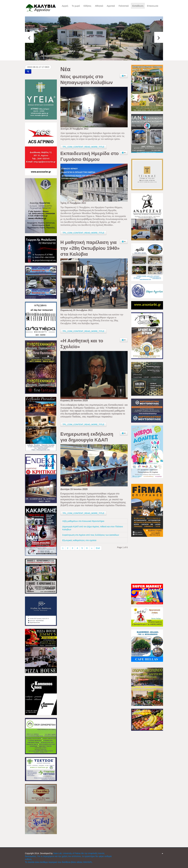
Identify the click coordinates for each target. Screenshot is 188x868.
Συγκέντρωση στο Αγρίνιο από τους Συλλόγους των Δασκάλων (91, 535)
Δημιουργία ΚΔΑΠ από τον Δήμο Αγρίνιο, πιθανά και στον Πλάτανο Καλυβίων (93, 528)
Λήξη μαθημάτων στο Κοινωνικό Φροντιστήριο (83, 521)
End (98, 548)
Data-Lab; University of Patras (67, 853)
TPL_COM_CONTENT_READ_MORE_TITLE (83, 147)
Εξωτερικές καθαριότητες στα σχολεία (79, 540)
